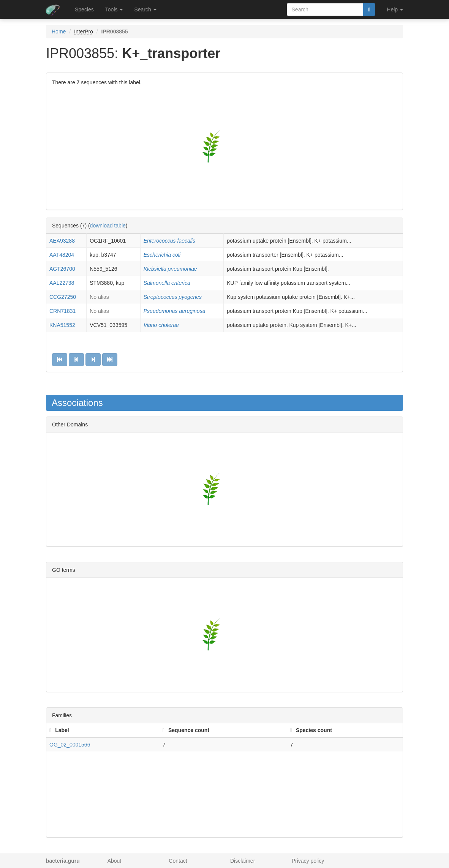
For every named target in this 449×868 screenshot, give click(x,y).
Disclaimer (243, 861)
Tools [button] (114, 9)
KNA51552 (62, 325)
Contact (178, 861)
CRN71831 (62, 311)
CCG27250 (63, 297)
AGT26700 (62, 269)
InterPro (84, 32)
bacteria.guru (63, 861)
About (115, 861)
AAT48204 (62, 255)
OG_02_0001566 (70, 745)
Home (59, 32)
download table (108, 226)
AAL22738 (62, 283)
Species (84, 9)
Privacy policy (308, 861)
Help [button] (395, 9)
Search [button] (145, 9)
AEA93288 (62, 241)
